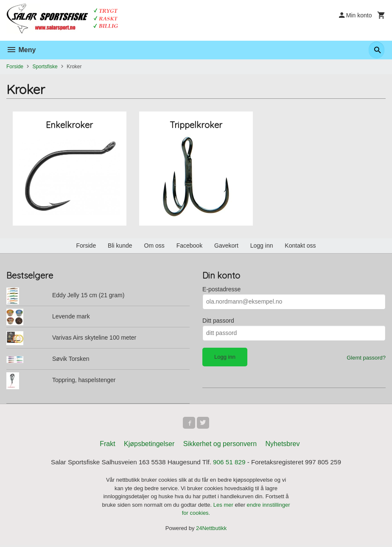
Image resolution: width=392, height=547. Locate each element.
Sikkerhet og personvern (220, 445)
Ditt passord (218, 321)
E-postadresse (221, 289)
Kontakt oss (300, 246)
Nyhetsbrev (283, 445)
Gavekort (226, 246)
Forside (15, 67)
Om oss (154, 246)
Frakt (107, 445)
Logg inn (262, 246)
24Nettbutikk (211, 530)
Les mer (224, 507)
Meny (21, 50)
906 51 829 (231, 464)
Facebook (189, 246)
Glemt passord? (366, 358)
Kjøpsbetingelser (149, 445)
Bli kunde (120, 246)
